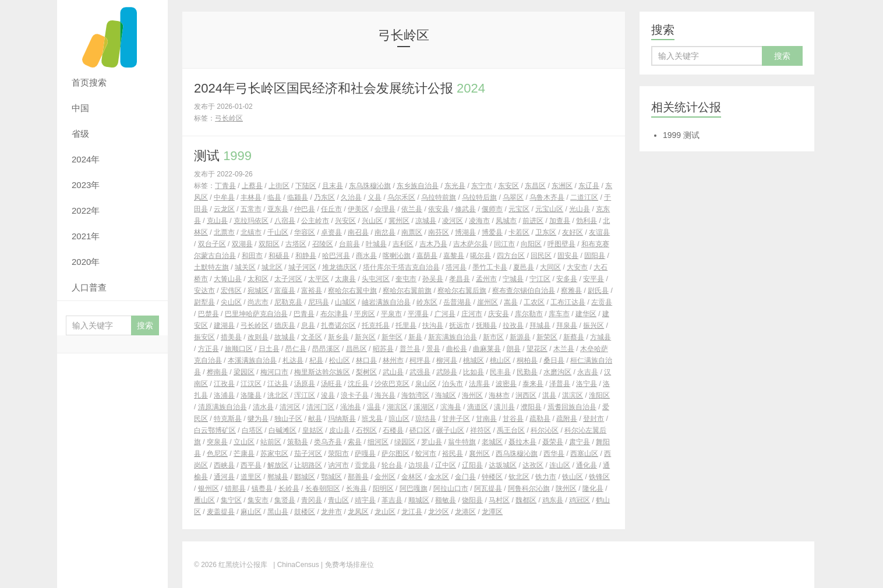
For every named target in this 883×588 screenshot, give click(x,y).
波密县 (506, 384)
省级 (80, 134)
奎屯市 (406, 279)
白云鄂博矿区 (215, 430)
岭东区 (427, 302)
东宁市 (482, 186)
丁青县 (225, 186)
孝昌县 (460, 279)
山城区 (345, 302)
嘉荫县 (427, 256)
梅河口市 (274, 372)
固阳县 (595, 256)
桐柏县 (527, 360)
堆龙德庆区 (340, 267)
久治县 (351, 197)
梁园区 (244, 372)
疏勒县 (540, 419)
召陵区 (323, 244)
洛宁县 (587, 384)
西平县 (251, 465)
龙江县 (412, 512)
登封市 (594, 419)
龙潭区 (492, 512)
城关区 (245, 267)
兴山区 (372, 221)
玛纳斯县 (342, 419)
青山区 (338, 500)
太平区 (319, 279)
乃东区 (324, 197)
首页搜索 (89, 82)
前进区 (533, 221)
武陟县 (447, 372)
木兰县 (564, 349)
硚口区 (420, 430)
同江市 (504, 244)
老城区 (492, 442)
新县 (415, 337)
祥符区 (481, 430)
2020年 (86, 262)
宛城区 (258, 291)
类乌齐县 (328, 442)
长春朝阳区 (323, 488)
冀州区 (399, 221)
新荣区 (547, 337)
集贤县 (285, 500)
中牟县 (224, 197)
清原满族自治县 (222, 407)
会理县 (385, 209)
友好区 (573, 232)
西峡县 (224, 465)
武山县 (393, 372)
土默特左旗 (211, 267)
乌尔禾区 (401, 197)
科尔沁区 (545, 430)
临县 (274, 197)
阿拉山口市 (451, 488)
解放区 (278, 465)
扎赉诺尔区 (338, 325)
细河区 (378, 442)
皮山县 (340, 430)
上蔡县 (252, 186)
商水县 (366, 256)
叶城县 (376, 244)
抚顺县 (486, 325)
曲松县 (457, 349)
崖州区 (488, 302)
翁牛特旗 (462, 442)
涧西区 (526, 395)
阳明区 (383, 488)
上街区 (279, 186)
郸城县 (278, 477)
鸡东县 (553, 500)
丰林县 (251, 197)
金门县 (465, 477)
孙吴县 (433, 279)
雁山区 (204, 500)
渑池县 (351, 407)
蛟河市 (426, 454)
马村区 (499, 500)
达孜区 (533, 465)
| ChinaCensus (296, 565)
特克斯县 (228, 419)
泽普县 (560, 384)
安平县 (594, 279)
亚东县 (278, 209)
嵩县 (511, 302)
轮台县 (392, 465)
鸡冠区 (580, 500)
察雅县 (571, 291)
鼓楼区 (305, 512)
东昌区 (535, 186)
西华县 (554, 454)
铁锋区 (599, 477)
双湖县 (242, 244)
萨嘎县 (365, 454)
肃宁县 (580, 442)
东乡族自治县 (418, 186)
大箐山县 (228, 279)
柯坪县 (420, 360)
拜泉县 (567, 325)
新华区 (392, 337)
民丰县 (500, 372)
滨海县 (451, 407)
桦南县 (217, 372)
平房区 (365, 314)
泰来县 (533, 384)
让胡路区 (308, 465)
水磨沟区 (557, 372)
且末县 (333, 186)
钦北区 (519, 477)
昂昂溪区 (326, 349)
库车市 (559, 314)
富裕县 (312, 291)
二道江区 (584, 197)
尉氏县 (598, 291)
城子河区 (302, 267)
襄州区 (479, 454)
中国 (80, 108)
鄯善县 (358, 477)
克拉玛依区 (251, 221)
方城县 (601, 337)
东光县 (455, 186)
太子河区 (288, 279)
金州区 (385, 477)
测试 (223, 156)
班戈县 (372, 419)
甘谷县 (513, 419)
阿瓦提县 (488, 488)
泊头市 (453, 384)
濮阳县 (531, 407)
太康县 (345, 279)
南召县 (358, 232)
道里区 (251, 477)
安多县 (567, 279)
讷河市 (338, 465)
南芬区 (439, 232)
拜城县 (540, 325)
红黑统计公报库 (112, 35)
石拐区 (366, 430)
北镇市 (251, 232)
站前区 (271, 442)
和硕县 (279, 256)
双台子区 (212, 244)
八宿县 (285, 221)
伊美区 (358, 209)
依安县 (439, 209)
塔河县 (456, 267)
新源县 (520, 337)
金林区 (412, 477)
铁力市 (546, 477)
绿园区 (405, 442)
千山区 (278, 232)
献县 (315, 419)
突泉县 (217, 442)
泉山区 (426, 384)
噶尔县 (481, 256)
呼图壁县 (561, 244)
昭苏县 (383, 349)
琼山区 (399, 419)
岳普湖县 (457, 302)
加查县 (560, 221)
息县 (308, 325)
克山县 (217, 221)
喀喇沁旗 (397, 256)
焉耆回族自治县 (572, 407)
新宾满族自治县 (453, 337)
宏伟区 (231, 291)
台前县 (349, 244)
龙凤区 (358, 512)
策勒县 (298, 442)
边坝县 (419, 465)
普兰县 (410, 349)
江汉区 (251, 384)
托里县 (406, 325)
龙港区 (465, 512)
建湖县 (224, 325)
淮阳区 (599, 395)
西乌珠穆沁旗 (517, 454)
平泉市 (391, 314)
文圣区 (312, 337)
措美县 (231, 337)
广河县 (445, 314)
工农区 (534, 302)
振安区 (204, 337)
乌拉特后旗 (479, 197)
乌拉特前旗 (439, 197)
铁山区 (573, 477)
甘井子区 (456, 419)
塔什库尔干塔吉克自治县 (401, 267)
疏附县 (567, 419)
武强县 (420, 372)
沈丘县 (358, 384)
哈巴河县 (336, 256)
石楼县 (393, 430)
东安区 (508, 186)
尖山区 (231, 302)
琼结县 (426, 419)
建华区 (586, 314)
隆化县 (593, 488)
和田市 (252, 256)
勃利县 (587, 221)
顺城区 (419, 500)
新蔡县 (574, 337)
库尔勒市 (529, 314)
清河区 (290, 407)
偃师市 (492, 209)
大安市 (577, 267)
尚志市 (258, 302)
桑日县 (554, 360)
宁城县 (513, 279)
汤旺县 (331, 384)
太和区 (258, 279)
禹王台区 (511, 430)
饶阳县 (472, 500)
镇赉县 (262, 488)
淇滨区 (573, 395)
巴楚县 (209, 314)
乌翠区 (513, 197)
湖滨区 (397, 407)
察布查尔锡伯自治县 (524, 291)
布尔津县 (334, 314)
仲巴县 (305, 209)
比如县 (474, 372)
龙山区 (385, 512)
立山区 (244, 442)
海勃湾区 (415, 395)
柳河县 (447, 360)
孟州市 (486, 279)
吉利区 (403, 244)
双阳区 (269, 244)
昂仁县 (296, 349)
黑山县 (278, 512)
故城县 (285, 337)
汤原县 (305, 384)
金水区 (439, 477)
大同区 (550, 267)
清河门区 (320, 407)
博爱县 (492, 232)
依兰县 (412, 209)
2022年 (86, 210)
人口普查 (89, 287)
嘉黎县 (454, 256)
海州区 (472, 395)
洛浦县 (224, 395)
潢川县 (504, 407)
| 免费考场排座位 (347, 565)
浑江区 (305, 395)
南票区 (412, 232)
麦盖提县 (221, 512)
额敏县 (446, 500)
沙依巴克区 (392, 384)
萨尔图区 (395, 454)
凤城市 (506, 221)
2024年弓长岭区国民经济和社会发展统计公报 (340, 88)
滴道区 (478, 407)
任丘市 (331, 209)
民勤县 (527, 372)
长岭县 (289, 488)
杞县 (316, 360)
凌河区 (453, 221)
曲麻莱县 (487, 349)
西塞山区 (584, 454)
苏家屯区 (274, 454)
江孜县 (224, 384)
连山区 (560, 465)
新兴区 (365, 337)
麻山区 (251, 512)
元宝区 (519, 209)
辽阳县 (472, 465)
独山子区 (288, 419)
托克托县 (376, 325)
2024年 (86, 159)
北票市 (224, 232)
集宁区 (231, 500)
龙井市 (331, 512)
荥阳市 (338, 454)
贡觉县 (365, 465)
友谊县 (599, 232)
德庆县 (285, 325)
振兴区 (594, 325)
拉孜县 (513, 325)
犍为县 (258, 419)
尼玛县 (319, 302)
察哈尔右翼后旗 (462, 291)
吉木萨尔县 (471, 244)
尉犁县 (204, 302)
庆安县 (499, 314)
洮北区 (278, 395)
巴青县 (304, 314)
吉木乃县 (433, 244)
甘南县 (486, 419)
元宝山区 (549, 209)
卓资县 (331, 232)
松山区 (340, 360)
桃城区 (474, 360)
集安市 (258, 500)
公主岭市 (315, 221)
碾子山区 (450, 430)
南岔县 (385, 232)
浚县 (328, 395)
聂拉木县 (522, 442)
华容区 (305, 232)
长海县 (356, 488)
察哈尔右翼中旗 (352, 291)
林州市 (393, 360)
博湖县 (465, 232)
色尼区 (217, 454)
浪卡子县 (355, 395)
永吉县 (588, 372)
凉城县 (426, 221)
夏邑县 (524, 267)
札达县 (293, 360)
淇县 (549, 395)
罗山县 (432, 442)
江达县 (278, 384)
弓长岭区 (229, 118)
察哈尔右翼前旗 (407, 291)
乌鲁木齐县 (547, 197)
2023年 (86, 185)
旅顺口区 (239, 349)
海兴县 (385, 395)
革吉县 (392, 500)
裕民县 (453, 454)
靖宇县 (365, 500)
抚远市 (460, 325)
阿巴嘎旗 (414, 488)
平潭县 (418, 314)
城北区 (272, 267)
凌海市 (479, 221)
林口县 (366, 360)
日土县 (269, 349)
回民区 (541, 256)
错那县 (235, 488)
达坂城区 (503, 465)
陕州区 (566, 488)
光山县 (580, 209)
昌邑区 (356, 349)
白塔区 (252, 430)
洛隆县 (251, 395)
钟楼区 (492, 477)
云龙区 (224, 209)
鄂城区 (331, 477)
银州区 (209, 488)
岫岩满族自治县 (386, 302)
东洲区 (562, 186)
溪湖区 (424, 407)
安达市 (204, 291)
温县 (374, 407)
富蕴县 (285, 291)
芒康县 (244, 454)
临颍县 (298, 197)
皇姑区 (313, 430)
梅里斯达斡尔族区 (322, 372)
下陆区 (306, 186)
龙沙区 (439, 512)
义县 (375, 197)
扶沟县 (433, 325)
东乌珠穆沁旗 (370, 186)
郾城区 (305, 477)
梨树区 (366, 372)
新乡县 (338, 337)
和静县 (306, 256)
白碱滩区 (282, 430)
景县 (433, 349)
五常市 (251, 209)
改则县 (258, 337)
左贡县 (602, 302)
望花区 (537, 349)
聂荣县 (553, 442)
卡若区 (519, 232)
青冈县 (312, 500)
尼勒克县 (288, 302)
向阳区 (531, 244)
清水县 (263, 407)
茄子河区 (308, 454)
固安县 (568, 256)
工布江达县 (568, 302)
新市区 (493, 337)
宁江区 (540, 279)
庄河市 (472, 314)
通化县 (587, 465)
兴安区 (345, 221)
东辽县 (589, 186)
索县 (355, 442)
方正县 (209, 349)
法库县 (479, 384)
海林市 (499, 395)
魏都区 (526, 500)
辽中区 (446, 465)
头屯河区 (376, 279)
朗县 (514, 349)
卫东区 (546, 232)
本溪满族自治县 (252, 360)
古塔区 (296, 244)
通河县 (224, 477)
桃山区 (500, 360)
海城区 (446, 395)
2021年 (86, 236)
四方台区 (511, 256)
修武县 (465, 209)
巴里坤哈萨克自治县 (256, 314)
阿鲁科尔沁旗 (529, 488)
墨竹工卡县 (490, 267)
